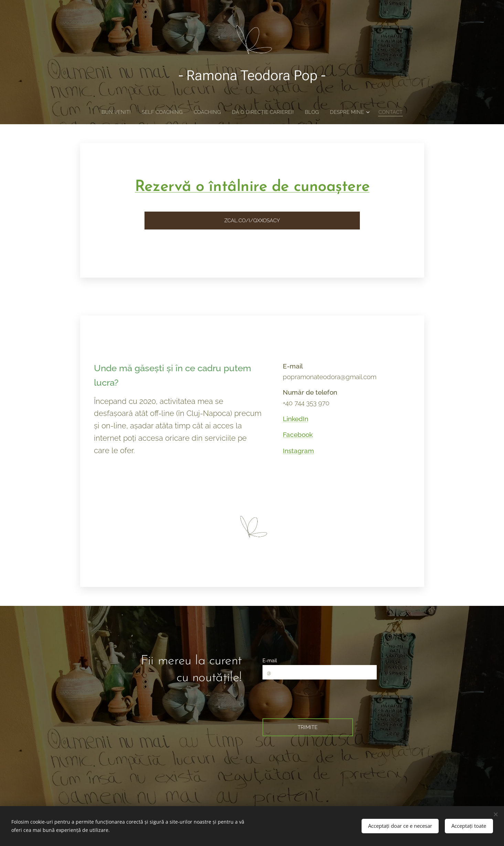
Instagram (298, 451)
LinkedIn (296, 419)
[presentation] (317, 698)
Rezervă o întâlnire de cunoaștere (252, 187)
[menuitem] (113, 112)
